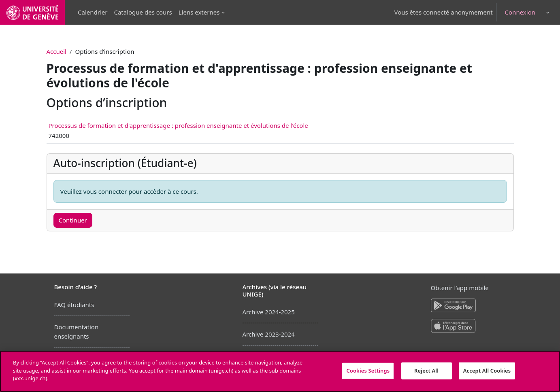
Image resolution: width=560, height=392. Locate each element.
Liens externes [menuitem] (199, 12)
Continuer (73, 220)
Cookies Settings (368, 371)
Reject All (426, 371)
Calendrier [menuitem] (93, 12)
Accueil (56, 51)
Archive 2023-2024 (269, 334)
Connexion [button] (520, 12)
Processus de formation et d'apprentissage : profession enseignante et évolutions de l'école (178, 125)
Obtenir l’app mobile (460, 288)
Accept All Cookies (487, 371)
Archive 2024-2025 (269, 312)
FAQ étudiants (74, 305)
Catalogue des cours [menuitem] (143, 12)
